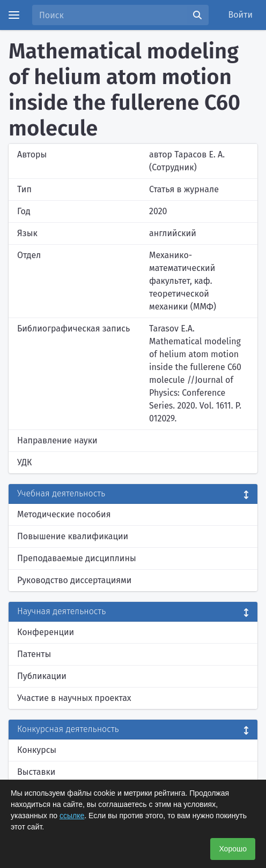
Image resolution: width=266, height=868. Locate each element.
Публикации (42, 676)
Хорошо (233, 849)
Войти (241, 15)
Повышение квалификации (73, 536)
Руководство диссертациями (74, 580)
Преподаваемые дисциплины (77, 558)
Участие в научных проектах (74, 698)
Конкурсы (37, 750)
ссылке (72, 816)
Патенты (34, 654)
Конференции (46, 632)
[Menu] (14, 15)
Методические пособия (64, 514)
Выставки (36, 772)
